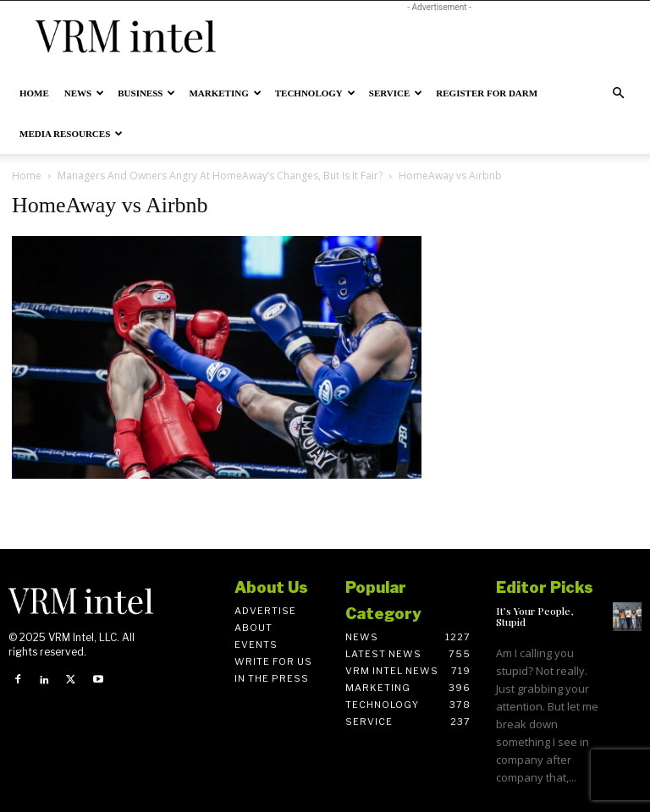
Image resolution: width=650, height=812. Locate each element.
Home (34, 93)
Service (396, 93)
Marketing (225, 93)
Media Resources (71, 134)
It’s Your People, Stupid (534, 616)
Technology (315, 93)
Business (146, 93)
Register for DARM (487, 93)
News (84, 93)
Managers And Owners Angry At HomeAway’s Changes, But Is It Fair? (220, 176)
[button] (618, 93)
